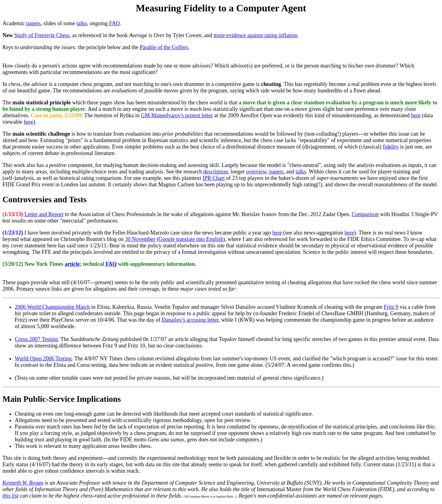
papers (33, 23)
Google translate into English (191, 239)
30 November (140, 239)
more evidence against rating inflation (256, 35)
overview (256, 172)
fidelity (391, 147)
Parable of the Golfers (164, 47)
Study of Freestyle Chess (42, 35)
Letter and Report (44, 214)
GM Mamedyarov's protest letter (177, 115)
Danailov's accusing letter (190, 320)
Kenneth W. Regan (23, 483)
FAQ (114, 23)
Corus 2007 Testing (36, 339)
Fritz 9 (391, 307)
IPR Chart (214, 178)
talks (82, 23)
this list (11, 496)
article (72, 264)
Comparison (365, 214)
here (416, 115)
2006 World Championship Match (52, 307)
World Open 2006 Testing (43, 359)
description (215, 172)
